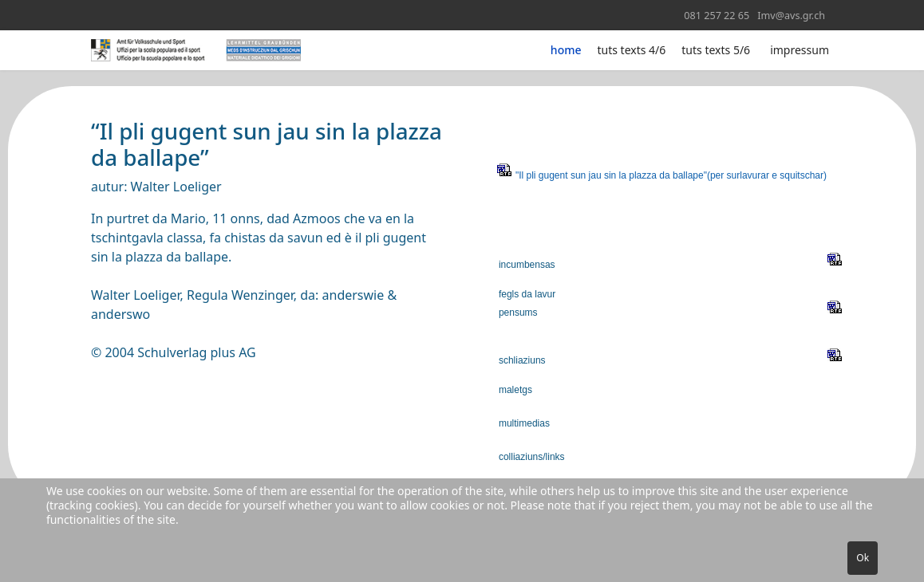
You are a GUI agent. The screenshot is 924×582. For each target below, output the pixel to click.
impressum (800, 50)
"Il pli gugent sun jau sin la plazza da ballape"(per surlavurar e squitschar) (671, 175)
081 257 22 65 (717, 16)
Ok (863, 558)
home (566, 50)
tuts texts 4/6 (632, 50)
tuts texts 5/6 (716, 50)
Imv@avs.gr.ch (791, 16)
